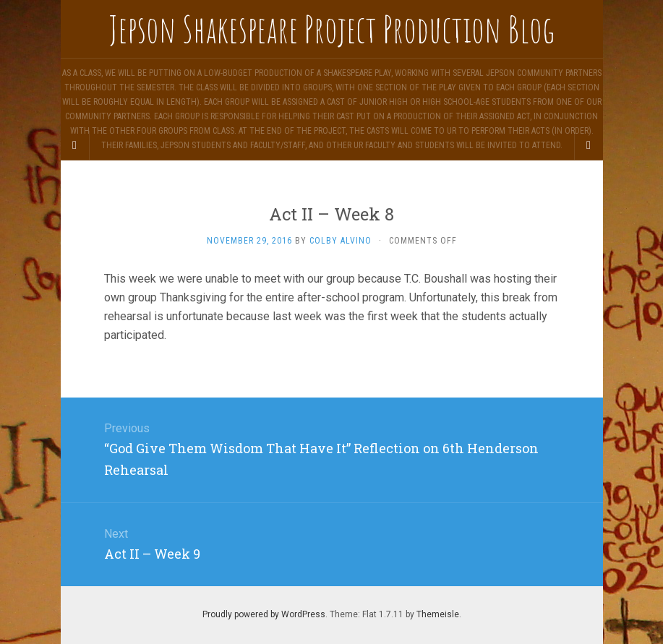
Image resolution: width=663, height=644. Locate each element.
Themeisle (438, 614)
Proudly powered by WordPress (264, 614)
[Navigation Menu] (589, 145)
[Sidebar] (75, 145)
